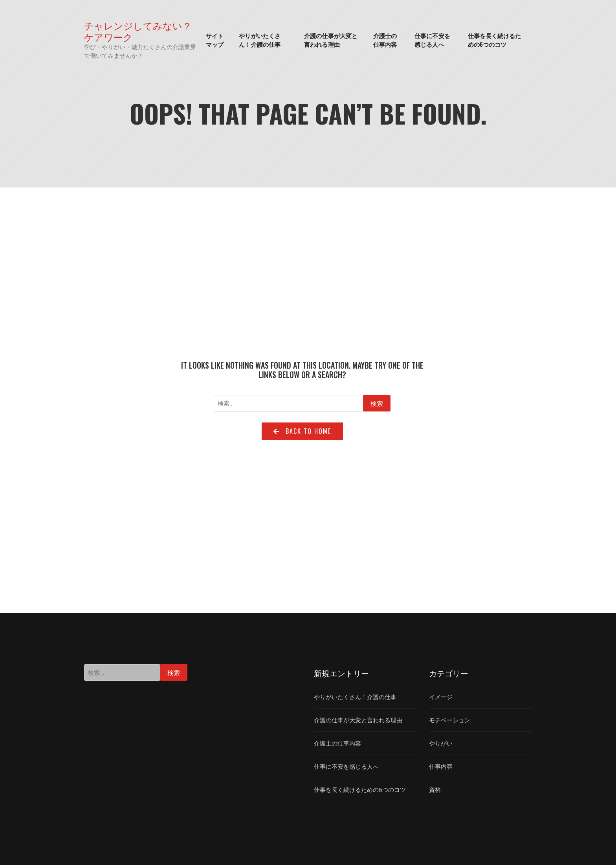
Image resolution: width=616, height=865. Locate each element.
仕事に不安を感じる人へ (432, 40)
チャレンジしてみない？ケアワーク (138, 31)
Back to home (302, 431)
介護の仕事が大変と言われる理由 (331, 40)
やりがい (441, 743)
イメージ (441, 697)
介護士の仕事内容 (385, 40)
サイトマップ (215, 40)
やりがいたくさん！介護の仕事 (260, 40)
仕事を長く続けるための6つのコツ (495, 40)
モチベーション (450, 720)
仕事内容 (441, 766)
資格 (435, 790)
